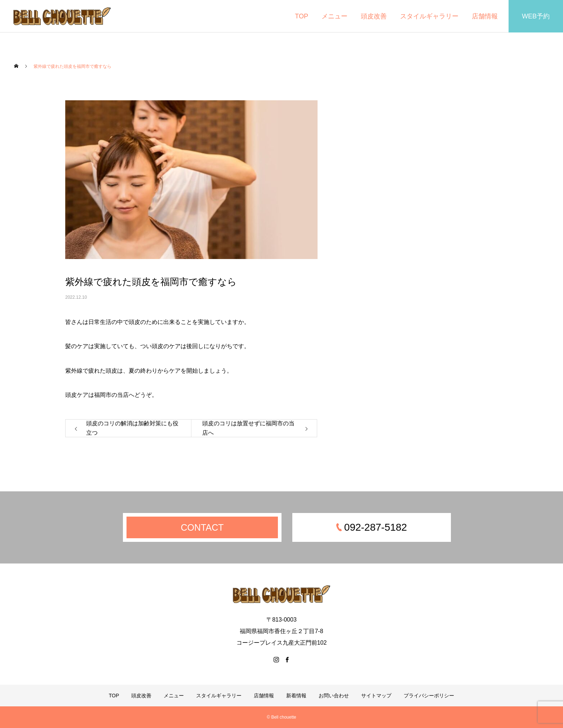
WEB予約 (536, 16)
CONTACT (202, 527)
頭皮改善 (374, 16)
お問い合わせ (334, 696)
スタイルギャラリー (429, 16)
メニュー (334, 16)
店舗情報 (485, 16)
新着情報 (296, 696)
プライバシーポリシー (429, 696)
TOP (302, 16)
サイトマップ (376, 696)
